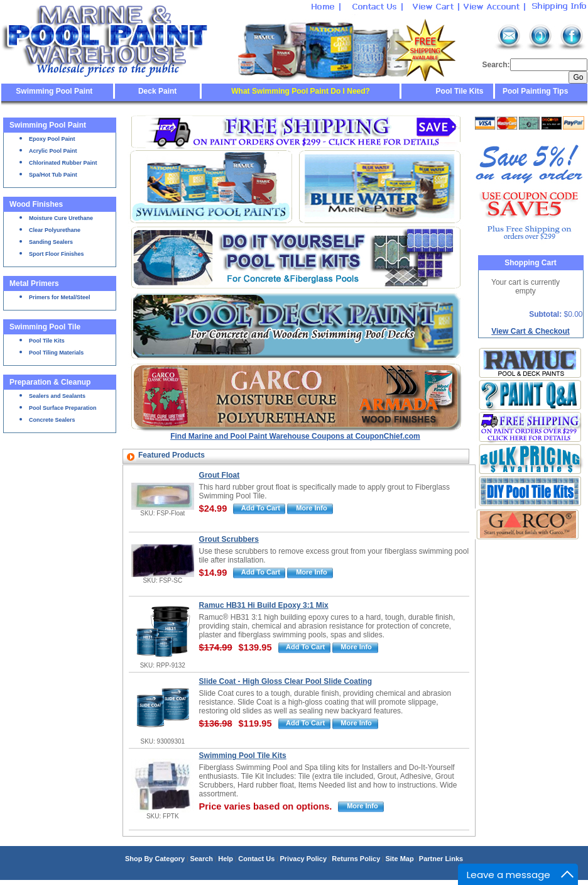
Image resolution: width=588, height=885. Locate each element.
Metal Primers (34, 283)
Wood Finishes (36, 204)
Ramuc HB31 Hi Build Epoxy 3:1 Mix (264, 605)
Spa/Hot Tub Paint (53, 175)
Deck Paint (157, 91)
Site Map (399, 859)
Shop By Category (155, 859)
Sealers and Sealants (57, 396)
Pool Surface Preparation (63, 408)
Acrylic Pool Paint (53, 151)
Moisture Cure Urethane (61, 218)
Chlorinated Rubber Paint (63, 163)
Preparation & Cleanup (50, 382)
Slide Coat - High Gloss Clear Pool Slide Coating (286, 681)
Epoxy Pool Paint (52, 139)
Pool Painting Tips (535, 91)
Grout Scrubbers (229, 539)
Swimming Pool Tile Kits (243, 756)
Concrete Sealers (52, 420)
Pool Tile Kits (460, 91)
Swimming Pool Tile (45, 327)
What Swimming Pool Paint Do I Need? (301, 91)
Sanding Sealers (51, 242)
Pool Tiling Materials (56, 353)
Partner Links (441, 859)
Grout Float (220, 475)
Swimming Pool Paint (54, 91)
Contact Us (256, 859)
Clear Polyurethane (55, 230)
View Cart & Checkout (530, 331)
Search (201, 859)
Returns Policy (356, 859)
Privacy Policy (303, 859)
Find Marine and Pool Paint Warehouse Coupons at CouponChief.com (295, 436)
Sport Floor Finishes (57, 254)
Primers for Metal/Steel (60, 297)
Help (226, 859)
